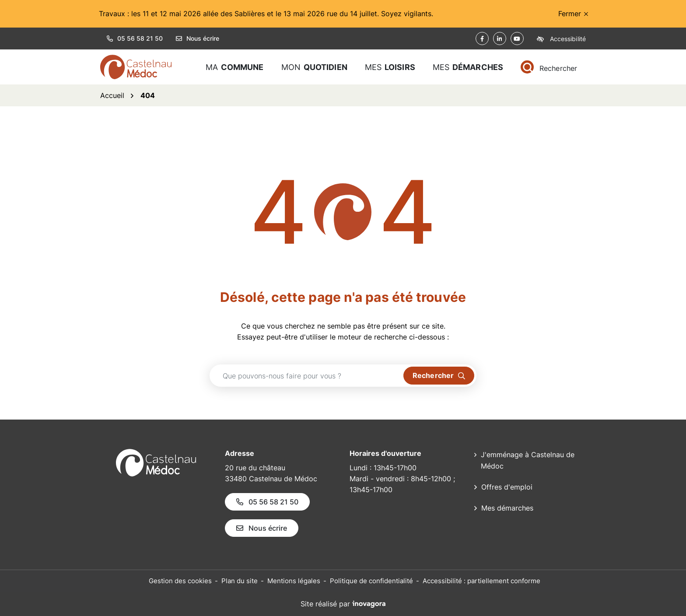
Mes (468, 67)
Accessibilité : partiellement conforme (481, 581)
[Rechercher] (549, 67)
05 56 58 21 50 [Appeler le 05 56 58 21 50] (267, 502)
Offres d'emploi (507, 487)
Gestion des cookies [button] (180, 581)
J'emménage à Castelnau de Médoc (528, 460)
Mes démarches (507, 508)
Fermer (573, 14)
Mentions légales (294, 581)
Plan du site (240, 581)
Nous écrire (198, 38)
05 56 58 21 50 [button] (135, 38)
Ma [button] (235, 67)
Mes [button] (390, 67)
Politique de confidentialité (371, 581)
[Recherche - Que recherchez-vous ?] (307, 376)
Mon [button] (314, 67)
